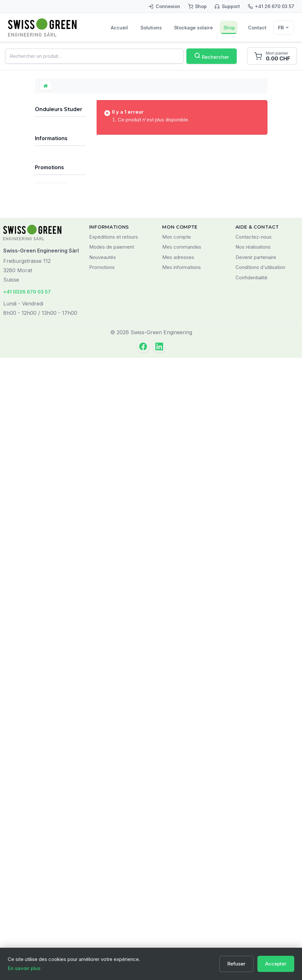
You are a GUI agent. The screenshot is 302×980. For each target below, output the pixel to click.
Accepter (276, 964)
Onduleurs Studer (51, 347)
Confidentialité (251, 900)
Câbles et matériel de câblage (51, 407)
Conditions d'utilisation (260, 890)
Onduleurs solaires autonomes (51, 265)
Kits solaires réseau (51, 155)
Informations (51, 600)
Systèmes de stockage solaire (53, 178)
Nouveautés (103, 879)
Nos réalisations (253, 869)
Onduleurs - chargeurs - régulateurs (57, 326)
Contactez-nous (254, 859)
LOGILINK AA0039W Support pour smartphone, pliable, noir (60, 751)
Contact (257, 28)
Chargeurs (50, 427)
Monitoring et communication (55, 444)
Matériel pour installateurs (53, 484)
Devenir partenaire (256, 879)
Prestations (51, 580)
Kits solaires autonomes (51, 135)
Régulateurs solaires (52, 222)
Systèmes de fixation (53, 384)
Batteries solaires (48, 242)
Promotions (49, 687)
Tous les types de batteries (54, 524)
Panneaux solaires (49, 201)
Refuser (236, 964)
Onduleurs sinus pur (55, 287)
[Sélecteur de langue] (284, 27)
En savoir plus (24, 968)
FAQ (45, 618)
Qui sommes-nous (61, 629)
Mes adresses (178, 879)
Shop (229, 28)
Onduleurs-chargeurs (56, 305)
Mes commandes (182, 869)
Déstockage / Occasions (53, 564)
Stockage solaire (193, 28)
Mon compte (177, 859)
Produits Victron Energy (56, 504)
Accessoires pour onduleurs (58, 365)
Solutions (151, 28)
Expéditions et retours (114, 859)
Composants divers (52, 464)
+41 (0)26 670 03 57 (27, 914)
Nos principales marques (55, 544)
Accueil (119, 28)
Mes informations (182, 890)
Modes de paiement (112, 869)
